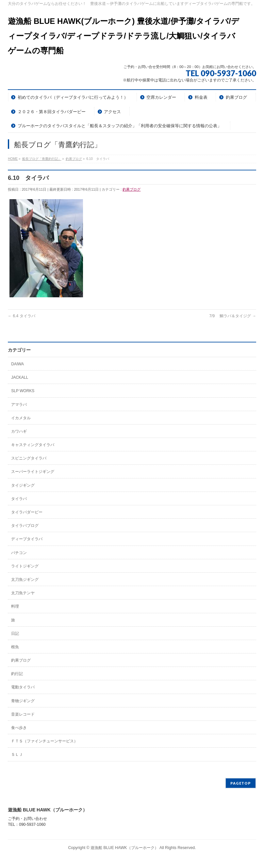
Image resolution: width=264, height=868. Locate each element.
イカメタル (21, 418)
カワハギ (19, 431)
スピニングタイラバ (29, 458)
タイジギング (23, 485)
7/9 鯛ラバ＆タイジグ (232, 316)
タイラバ (19, 499)
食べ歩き (19, 728)
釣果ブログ (132, 189)
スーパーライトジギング (33, 472)
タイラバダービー (27, 512)
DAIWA (17, 364)
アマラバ (19, 405)
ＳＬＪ (17, 755)
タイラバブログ (25, 526)
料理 (15, 606)
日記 (15, 634)
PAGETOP (241, 783)
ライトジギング (25, 566)
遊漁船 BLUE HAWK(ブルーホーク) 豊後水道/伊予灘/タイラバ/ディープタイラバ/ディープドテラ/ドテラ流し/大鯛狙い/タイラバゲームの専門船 (124, 36)
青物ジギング (23, 701)
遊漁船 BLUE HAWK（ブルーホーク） (124, 848)
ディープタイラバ (27, 539)
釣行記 (17, 674)
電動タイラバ (23, 687)
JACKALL (20, 377)
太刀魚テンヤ (23, 593)
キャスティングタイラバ (33, 445)
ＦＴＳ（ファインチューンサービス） (44, 741)
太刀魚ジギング (25, 580)
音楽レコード (23, 714)
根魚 (15, 647)
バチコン (19, 553)
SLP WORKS (23, 391)
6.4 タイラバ (21, 316)
